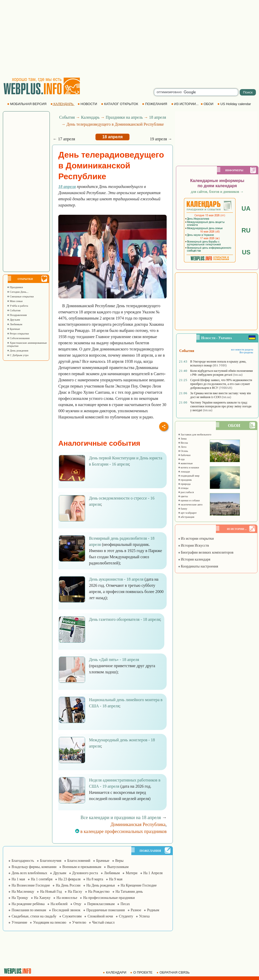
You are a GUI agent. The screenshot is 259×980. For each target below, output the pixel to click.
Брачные (14, 329)
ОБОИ (208, 104)
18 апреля (158, 117)
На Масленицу (23, 892)
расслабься (186, 492)
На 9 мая (116, 879)
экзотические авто (190, 504)
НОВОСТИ (88, 104)
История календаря (194, 559)
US (246, 252)
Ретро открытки (18, 333)
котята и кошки (189, 467)
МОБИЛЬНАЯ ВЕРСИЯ (27, 104)
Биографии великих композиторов (206, 552)
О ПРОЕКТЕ (142, 972)
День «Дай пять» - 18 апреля (114, 660)
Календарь (90, 117)
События (14, 310)
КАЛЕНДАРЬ (63, 104)
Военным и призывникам (82, 867)
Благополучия (51, 861)
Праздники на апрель (124, 117)
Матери (131, 873)
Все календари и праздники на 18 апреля (121, 818)
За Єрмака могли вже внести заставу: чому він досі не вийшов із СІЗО (220, 395)
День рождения (18, 350)
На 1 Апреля (153, 873)
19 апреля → (161, 139)
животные (185, 463)
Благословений (79, 861)
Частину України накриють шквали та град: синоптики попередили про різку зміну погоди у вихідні (221, 406)
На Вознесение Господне (31, 885)
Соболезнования (18, 338)
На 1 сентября (42, 879)
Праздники (15, 287)
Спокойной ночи (100, 916)
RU (246, 230)
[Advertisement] (130, 39)
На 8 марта (95, 879)
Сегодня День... (18, 292)
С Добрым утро (18, 355)
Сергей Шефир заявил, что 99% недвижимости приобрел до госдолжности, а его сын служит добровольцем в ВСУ (221, 384)
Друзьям (14, 320)
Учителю (79, 922)
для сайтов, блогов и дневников (217, 192)
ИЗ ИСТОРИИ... (185, 104)
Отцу (78, 904)
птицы (183, 488)
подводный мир (189, 476)
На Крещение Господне (139, 885)
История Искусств (193, 545)
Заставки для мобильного (195, 434)
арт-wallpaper (187, 513)
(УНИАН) (226, 388)
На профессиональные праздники (109, 898)
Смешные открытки (20, 296)
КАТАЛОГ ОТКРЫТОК (120, 104)
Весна (183, 443)
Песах (125, 904)
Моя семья (15, 301)
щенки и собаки (189, 500)
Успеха (144, 916)
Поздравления (17, 315)
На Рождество (99, 892)
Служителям (72, 916)
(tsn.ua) (238, 375)
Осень (183, 451)
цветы (183, 496)
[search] (196, 92)
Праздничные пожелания (106, 910)
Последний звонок (66, 910)
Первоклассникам (101, 904)
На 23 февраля (69, 879)
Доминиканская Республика (138, 824)
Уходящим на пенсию (50, 922)
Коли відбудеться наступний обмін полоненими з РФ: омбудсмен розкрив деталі (221, 373)
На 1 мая (18, 879)
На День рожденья (101, 885)
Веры (119, 861)
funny (183, 509)
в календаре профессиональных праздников (121, 831)
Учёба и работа (18, 306)
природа (184, 484)
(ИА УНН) (220, 365)
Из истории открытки (196, 539)
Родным (153, 910)
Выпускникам (118, 867)
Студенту (126, 916)
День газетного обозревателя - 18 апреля (124, 619)
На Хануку (42, 898)
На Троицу (20, 898)
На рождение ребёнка (28, 904)
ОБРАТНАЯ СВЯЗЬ (174, 972)
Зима (182, 439)
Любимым (15, 324)
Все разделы (246, 352)
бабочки (184, 455)
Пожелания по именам (29, 910)
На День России (68, 885)
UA (246, 208)
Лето (182, 447)
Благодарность (23, 861)
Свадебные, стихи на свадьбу (34, 916)
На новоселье (67, 898)
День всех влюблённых (29, 873)
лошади (184, 471)
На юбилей (59, 904)
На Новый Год (51, 892)
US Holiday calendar (235, 104)
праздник (185, 480)
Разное (136, 910)
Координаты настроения (198, 566)
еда (181, 459)
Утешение (19, 922)
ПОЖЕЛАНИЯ (155, 104)
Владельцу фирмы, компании (34, 867)
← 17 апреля (64, 139)
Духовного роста (85, 873)
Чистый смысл (103, 922)
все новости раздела (242, 350)
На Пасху (75, 892)
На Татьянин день (129, 892)
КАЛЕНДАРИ (115, 972)
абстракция (186, 517)
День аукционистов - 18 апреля (116, 579)
